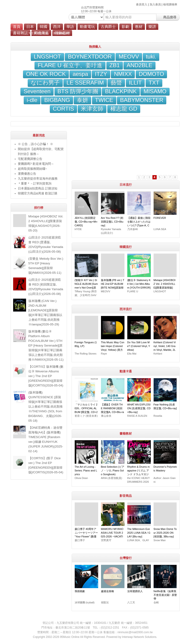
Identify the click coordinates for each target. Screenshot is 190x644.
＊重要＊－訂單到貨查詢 (35, 183)
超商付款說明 (84, 33)
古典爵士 (108, 27)
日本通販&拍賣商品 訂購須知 (38, 188)
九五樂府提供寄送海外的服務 (38, 179)
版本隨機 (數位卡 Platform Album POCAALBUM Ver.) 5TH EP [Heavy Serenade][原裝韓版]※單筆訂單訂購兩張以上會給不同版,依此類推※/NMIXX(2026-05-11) (46, 345)
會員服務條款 (129, 33)
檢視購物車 (170, 4)
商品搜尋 (168, 17)
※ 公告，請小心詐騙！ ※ (35, 144)
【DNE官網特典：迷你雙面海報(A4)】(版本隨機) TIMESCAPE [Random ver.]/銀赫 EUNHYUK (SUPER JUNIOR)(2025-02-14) (46, 439)
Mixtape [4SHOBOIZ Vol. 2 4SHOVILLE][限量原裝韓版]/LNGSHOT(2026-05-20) (46, 223)
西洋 (57, 27)
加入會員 (155, 4)
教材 (139, 27)
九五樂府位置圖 (38, 33)
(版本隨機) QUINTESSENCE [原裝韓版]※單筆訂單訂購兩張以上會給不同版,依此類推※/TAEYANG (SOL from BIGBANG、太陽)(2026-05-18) (46, 407)
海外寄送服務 (107, 33)
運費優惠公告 (27, 174)
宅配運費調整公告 (30, 159)
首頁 (17, 27)
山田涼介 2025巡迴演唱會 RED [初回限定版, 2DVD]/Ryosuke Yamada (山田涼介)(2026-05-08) (46, 287)
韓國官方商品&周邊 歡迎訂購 (38, 193)
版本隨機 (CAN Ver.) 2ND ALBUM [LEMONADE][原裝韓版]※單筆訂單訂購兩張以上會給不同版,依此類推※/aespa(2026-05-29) (45, 313)
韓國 (43, 27)
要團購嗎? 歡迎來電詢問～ (36, 164)
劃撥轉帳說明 (62, 33)
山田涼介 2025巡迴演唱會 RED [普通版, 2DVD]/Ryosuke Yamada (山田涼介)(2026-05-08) (46, 245)
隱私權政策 (150, 33)
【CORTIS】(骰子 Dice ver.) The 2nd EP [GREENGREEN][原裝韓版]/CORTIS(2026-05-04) (46, 465)
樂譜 (152, 27)
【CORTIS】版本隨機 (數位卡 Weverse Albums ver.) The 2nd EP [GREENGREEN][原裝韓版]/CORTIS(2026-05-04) (46, 376)
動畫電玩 (87, 27)
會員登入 (142, 4)
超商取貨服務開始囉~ (33, 169)
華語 (70, 27)
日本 (30, 27)
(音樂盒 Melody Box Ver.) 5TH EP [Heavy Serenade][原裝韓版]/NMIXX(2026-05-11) (46, 266)
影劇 (125, 27)
